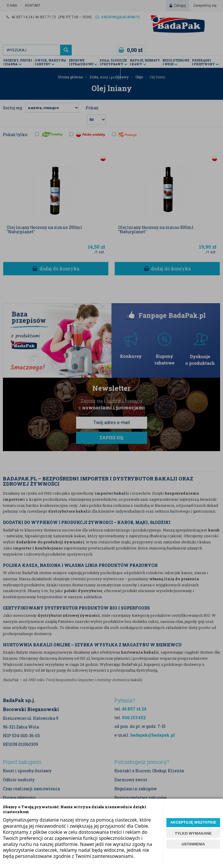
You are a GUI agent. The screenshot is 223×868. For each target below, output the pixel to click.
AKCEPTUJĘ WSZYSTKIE (193, 822)
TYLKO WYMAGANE (193, 833)
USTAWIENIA (193, 844)
